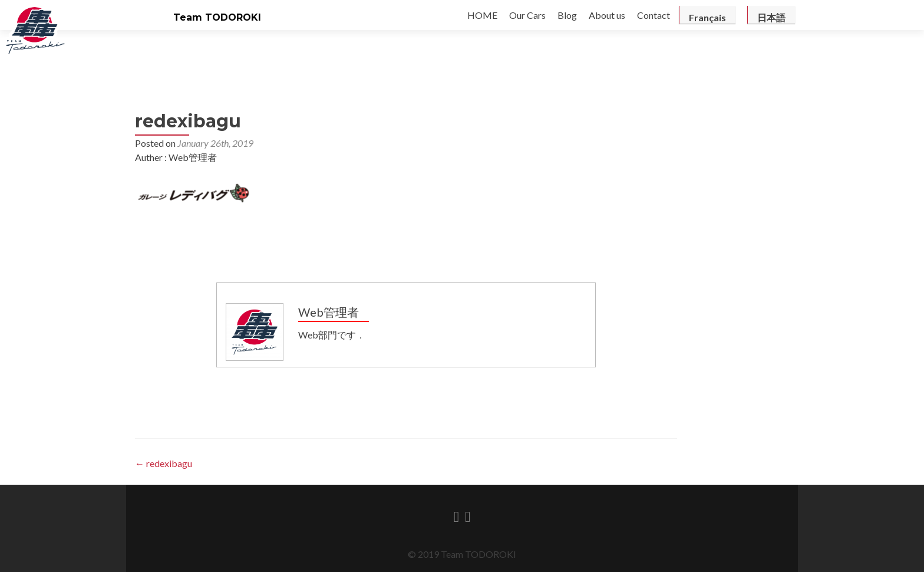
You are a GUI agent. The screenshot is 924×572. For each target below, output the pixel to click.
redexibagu (164, 463)
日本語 (771, 17)
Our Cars (527, 15)
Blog (567, 15)
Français (707, 17)
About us (607, 15)
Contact (654, 15)
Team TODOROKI (217, 17)
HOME (482, 15)
